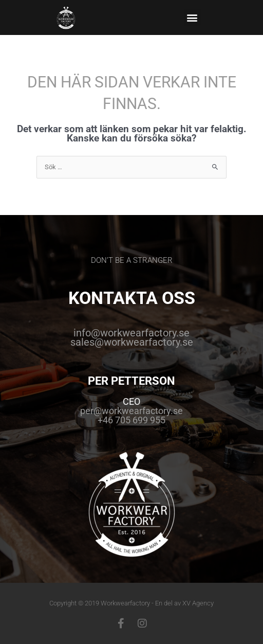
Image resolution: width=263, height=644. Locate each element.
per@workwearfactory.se (131, 411)
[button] (192, 17)
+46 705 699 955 (131, 420)
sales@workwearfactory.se (132, 342)
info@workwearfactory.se (131, 333)
